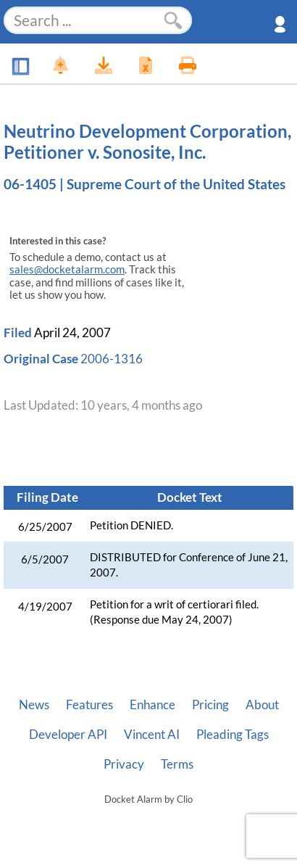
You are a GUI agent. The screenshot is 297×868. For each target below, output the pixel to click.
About (262, 705)
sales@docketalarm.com (67, 269)
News (34, 705)
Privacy (124, 764)
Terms (177, 764)
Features (89, 705)
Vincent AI (152, 735)
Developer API (68, 735)
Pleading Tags (233, 735)
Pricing (210, 705)
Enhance (152, 705)
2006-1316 (112, 359)
